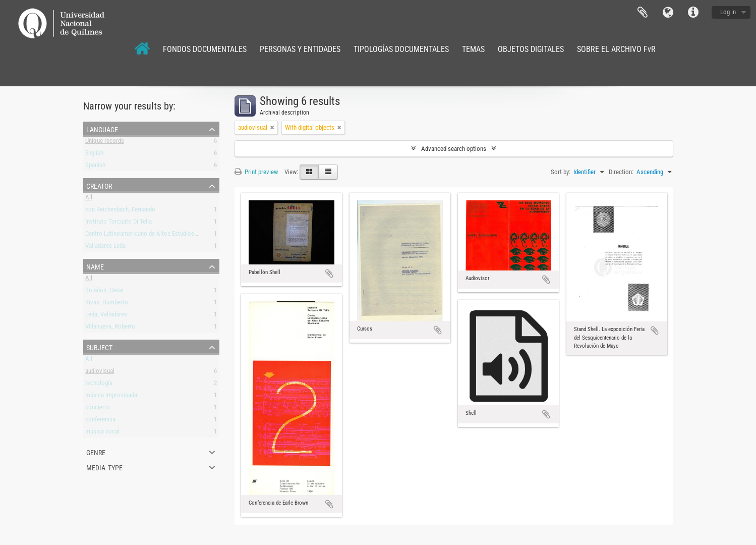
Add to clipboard (329, 274)
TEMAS (473, 49)
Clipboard (643, 13)
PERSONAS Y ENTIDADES (300, 49)
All (89, 199)
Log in (728, 12)
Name (95, 266)
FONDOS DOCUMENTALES (205, 49)
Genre (96, 452)
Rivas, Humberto (107, 304)
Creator (99, 185)
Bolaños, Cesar (105, 292)
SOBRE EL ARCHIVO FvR (616, 49)
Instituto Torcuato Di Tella (119, 223)
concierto (98, 409)
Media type (104, 467)
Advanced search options (454, 149)
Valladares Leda (105, 248)
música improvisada (111, 397)
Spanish (95, 167)
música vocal (102, 433)
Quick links (693, 13)
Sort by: (561, 172)
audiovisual (100, 373)
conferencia (100, 421)
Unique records (105, 143)
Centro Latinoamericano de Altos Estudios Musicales (154, 235)
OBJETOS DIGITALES (531, 49)
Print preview (256, 172)
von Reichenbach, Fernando (120, 211)
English (94, 155)
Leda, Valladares (106, 316)
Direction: (621, 172)
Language (668, 13)
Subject (99, 347)
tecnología (99, 385)
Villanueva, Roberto (110, 328)
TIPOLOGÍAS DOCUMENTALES (401, 49)
